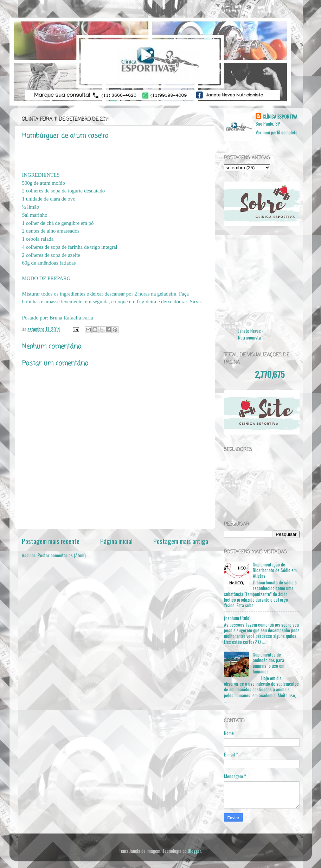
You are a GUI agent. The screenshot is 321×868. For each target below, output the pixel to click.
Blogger (194, 851)
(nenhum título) (237, 618)
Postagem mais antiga (181, 541)
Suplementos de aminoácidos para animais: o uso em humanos (269, 663)
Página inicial (116, 541)
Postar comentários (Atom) (62, 555)
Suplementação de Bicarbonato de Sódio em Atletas (275, 570)
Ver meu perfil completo (277, 132)
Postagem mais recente (51, 541)
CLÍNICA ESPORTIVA (280, 117)
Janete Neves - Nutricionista (251, 334)
